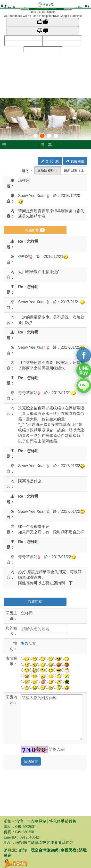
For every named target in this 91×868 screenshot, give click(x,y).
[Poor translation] (43, 31)
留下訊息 (50, 161)
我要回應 (35, 602)
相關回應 (35, 230)
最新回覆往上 (74, 170)
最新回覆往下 (48, 170)
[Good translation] (43, 22)
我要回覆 (75, 161)
